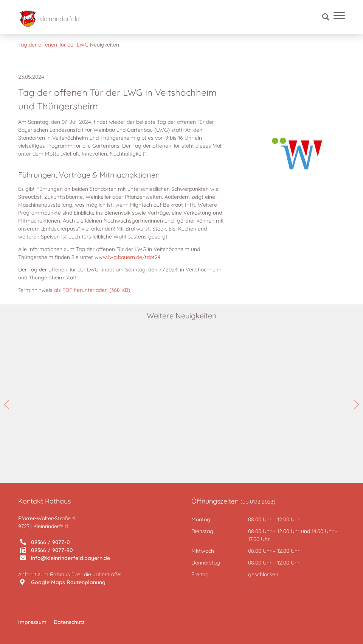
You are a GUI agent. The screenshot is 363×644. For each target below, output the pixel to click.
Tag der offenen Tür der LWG (53, 45)
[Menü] (337, 17)
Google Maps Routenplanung (63, 582)
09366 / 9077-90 (47, 550)
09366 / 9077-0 (45, 542)
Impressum (32, 622)
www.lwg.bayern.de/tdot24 (127, 257)
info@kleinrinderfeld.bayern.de (65, 558)
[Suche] (322, 17)
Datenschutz (69, 622)
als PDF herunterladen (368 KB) (92, 290)
